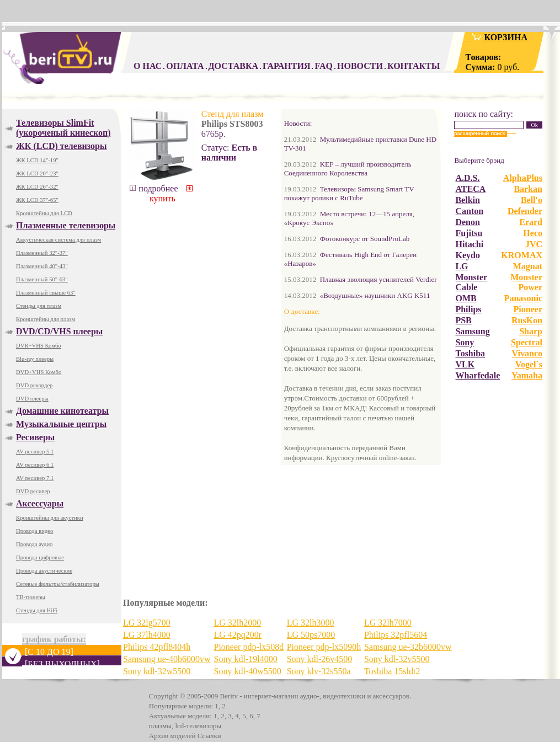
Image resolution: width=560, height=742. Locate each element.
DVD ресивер (33, 491)
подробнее (154, 188)
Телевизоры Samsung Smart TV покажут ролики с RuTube (349, 193)
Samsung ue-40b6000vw (167, 659)
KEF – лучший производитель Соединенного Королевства (348, 169)
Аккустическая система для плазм (58, 240)
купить (170, 194)
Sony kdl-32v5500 (397, 659)
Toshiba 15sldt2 (392, 671)
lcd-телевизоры (198, 726)
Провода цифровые (40, 557)
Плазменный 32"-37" (42, 253)
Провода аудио (34, 544)
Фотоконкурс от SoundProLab (365, 239)
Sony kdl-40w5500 (248, 671)
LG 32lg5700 (147, 623)
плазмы (160, 726)
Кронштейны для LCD (44, 213)
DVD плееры (32, 399)
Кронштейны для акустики (50, 518)
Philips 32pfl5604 (396, 635)
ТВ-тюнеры (31, 597)
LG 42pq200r (238, 635)
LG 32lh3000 (311, 623)
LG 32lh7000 (388, 623)
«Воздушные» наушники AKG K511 (375, 295)
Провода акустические (44, 571)
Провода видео (34, 531)
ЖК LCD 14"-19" (37, 160)
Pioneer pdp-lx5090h (324, 647)
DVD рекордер (34, 385)
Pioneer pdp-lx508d (249, 647)
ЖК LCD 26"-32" (37, 187)
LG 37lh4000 (147, 635)
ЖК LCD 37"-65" (37, 200)
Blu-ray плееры (35, 359)
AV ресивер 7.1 (35, 478)
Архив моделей (172, 736)
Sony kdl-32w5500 (157, 671)
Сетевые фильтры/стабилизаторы (58, 584)
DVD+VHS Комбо (39, 372)
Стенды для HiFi (37, 610)
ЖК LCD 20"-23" (37, 174)
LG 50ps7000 (311, 635)
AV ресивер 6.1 (35, 465)
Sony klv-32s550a (319, 671)
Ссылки (209, 736)
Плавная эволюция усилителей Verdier (378, 279)
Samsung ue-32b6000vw (408, 647)
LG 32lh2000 (238, 623)
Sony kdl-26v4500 (320, 659)
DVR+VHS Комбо (39, 346)
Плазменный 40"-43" (42, 266)
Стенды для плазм (39, 306)
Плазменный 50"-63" (42, 279)
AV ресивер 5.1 (35, 452)
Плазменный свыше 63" (46, 293)
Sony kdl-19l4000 (246, 659)
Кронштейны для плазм (46, 319)
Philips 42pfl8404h (157, 647)
